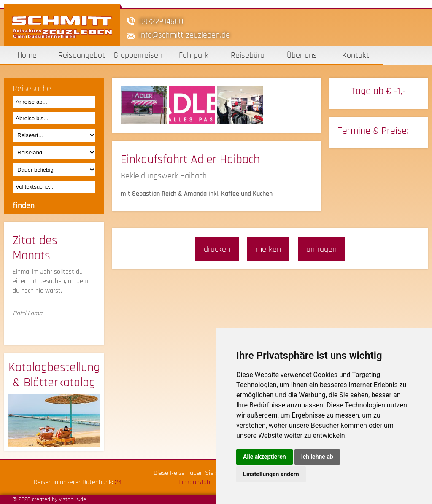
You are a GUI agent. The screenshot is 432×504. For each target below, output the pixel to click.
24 (118, 482)
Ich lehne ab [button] (317, 457)
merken (268, 249)
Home (27, 55)
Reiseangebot (82, 55)
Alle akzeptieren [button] (265, 457)
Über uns (302, 55)
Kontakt (356, 55)
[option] (145, 105)
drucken (217, 249)
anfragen (321, 249)
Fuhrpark (194, 55)
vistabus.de (73, 499)
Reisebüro (248, 55)
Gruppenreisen (138, 55)
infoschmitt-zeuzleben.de (185, 35)
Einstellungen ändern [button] (271, 474)
